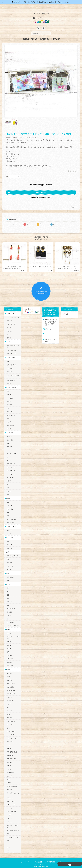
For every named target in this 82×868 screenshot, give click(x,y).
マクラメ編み (10, 519)
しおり (8, 611)
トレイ (8, 418)
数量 (7, 172)
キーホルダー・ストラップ (13, 342)
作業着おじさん (11, 755)
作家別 (8, 666)
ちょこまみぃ (10, 721)
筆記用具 (9, 559)
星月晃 (8, 762)
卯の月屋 (9, 669)
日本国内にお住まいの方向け (41, 193)
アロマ (8, 404)
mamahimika (10, 686)
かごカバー (10, 473)
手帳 (8, 555)
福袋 (8, 594)
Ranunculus (10, 697)
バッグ (8, 446)
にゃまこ (9, 707)
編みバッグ (10, 498)
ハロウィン (10, 651)
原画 (8, 357)
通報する (74, 203)
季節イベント (10, 626)
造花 (8, 591)
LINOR (8, 811)
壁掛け (8, 397)
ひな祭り (9, 638)
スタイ (8, 480)
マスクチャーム (11, 350)
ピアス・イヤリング (13, 313)
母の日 (8, 641)
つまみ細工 (10, 443)
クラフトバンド (11, 515)
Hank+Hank (10, 768)
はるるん (9, 758)
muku (8, 710)
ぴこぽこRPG (11, 727)
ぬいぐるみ (10, 436)
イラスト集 (10, 573)
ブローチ (9, 317)
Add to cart (41, 188)
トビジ (8, 700)
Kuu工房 (9, 693)
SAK (8, 840)
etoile (8, 837)
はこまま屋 (10, 683)
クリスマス (10, 655)
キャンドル (10, 421)
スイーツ (9, 526)
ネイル (8, 615)
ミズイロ (9, 676)
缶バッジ (9, 368)
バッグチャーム (11, 346)
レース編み (10, 502)
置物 (8, 387)
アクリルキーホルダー (13, 372)
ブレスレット (10, 327)
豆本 (8, 576)
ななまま (9, 785)
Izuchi (8, 673)
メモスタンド (10, 394)
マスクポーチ (10, 460)
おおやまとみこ (11, 717)
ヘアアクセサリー (12, 320)
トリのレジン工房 (12, 833)
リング (8, 330)
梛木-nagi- (10, 751)
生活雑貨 (9, 608)
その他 (8, 334)
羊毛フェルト (10, 534)
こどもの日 (10, 662)
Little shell (10, 794)
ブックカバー (10, 467)
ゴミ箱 (8, 425)
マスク (8, 456)
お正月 (8, 629)
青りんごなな (10, 680)
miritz (8, 775)
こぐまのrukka (11, 808)
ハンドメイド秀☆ (12, 734)
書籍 (7, 569)
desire (8, 779)
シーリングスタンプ (13, 622)
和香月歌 (9, 714)
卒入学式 (9, 658)
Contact (56, 35)
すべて (12, 220)
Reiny (8, 847)
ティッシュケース (12, 450)
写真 (8, 601)
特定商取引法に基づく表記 (51, 334)
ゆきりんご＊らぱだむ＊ (13, 822)
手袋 (8, 512)
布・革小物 (9, 429)
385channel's (11, 801)
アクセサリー (10, 309)
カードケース (10, 470)
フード (8, 530)
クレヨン (9, 565)
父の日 (8, 645)
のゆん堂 (9, 814)
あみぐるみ (10, 505)
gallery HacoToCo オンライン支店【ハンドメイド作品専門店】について (51, 318)
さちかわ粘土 (10, 797)
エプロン (9, 477)
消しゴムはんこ (11, 376)
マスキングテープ (12, 552)
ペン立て (9, 401)
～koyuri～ (10, 765)
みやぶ (8, 724)
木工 (8, 588)
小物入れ (9, 598)
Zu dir (8, 843)
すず (8, 830)
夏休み (8, 648)
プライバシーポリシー (51, 329)
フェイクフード (11, 522)
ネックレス (10, 324)
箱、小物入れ (10, 411)
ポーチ (8, 453)
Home (26, 35)
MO (7, 703)
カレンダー (10, 364)
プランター (10, 408)
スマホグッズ (10, 605)
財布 (8, 439)
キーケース (10, 432)
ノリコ (8, 745)
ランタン (9, 391)
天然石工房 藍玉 (11, 748)
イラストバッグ (11, 361)
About (34, 35)
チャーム (9, 338)
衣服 (8, 484)
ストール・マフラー (13, 463)
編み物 (8, 494)
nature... (9, 818)
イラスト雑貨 (10, 354)
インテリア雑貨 (11, 383)
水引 (8, 584)
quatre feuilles (11, 731)
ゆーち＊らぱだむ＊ (13, 826)
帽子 (8, 491)
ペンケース (10, 562)
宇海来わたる (10, 690)
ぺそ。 (8, 741)
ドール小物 (10, 618)
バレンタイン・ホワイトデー (13, 634)
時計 (8, 415)
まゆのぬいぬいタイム (13, 790)
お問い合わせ (49, 325)
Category (44, 35)
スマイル (9, 804)
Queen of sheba (11, 782)
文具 (7, 548)
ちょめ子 (9, 772)
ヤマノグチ (10, 738)
